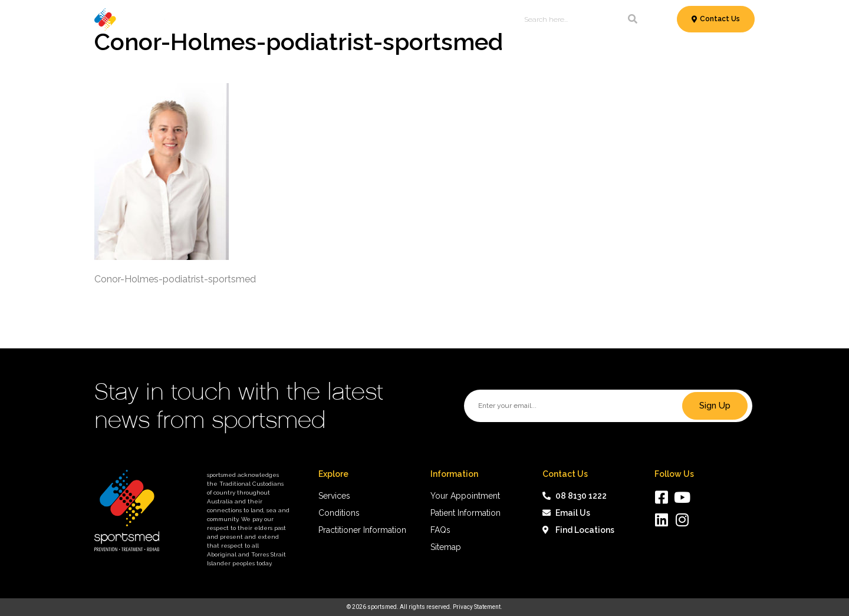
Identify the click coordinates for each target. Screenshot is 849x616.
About (491, 19)
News (457, 19)
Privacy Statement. (478, 607)
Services (200, 19)
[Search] (633, 19)
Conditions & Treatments (286, 19)
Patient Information (393, 19)
